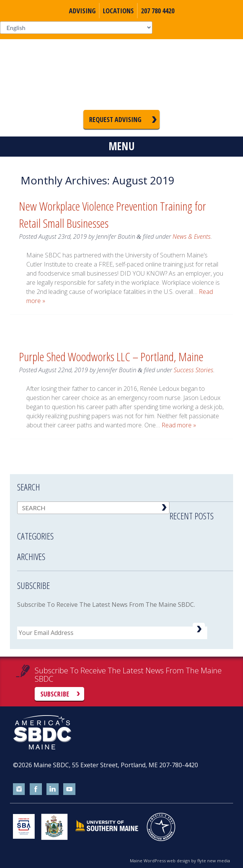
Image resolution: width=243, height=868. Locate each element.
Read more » (179, 425)
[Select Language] (76, 28)
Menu (121, 146)
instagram (19, 789)
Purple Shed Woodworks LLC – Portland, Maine (111, 356)
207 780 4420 (158, 11)
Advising (82, 11)
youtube (69, 789)
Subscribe (55, 694)
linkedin (53, 789)
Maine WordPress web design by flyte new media (180, 861)
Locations (118, 11)
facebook (36, 789)
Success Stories (193, 370)
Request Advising (115, 119)
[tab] (125, 516)
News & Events (192, 236)
